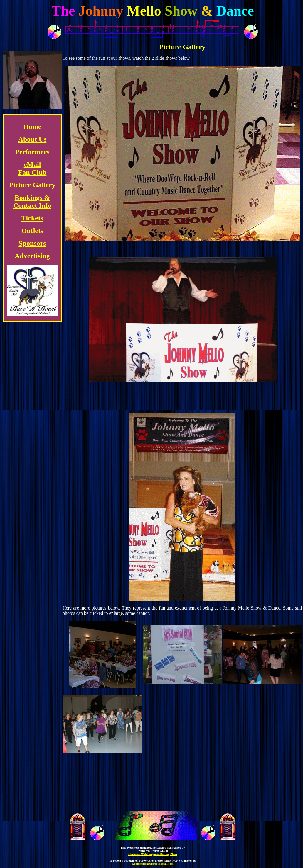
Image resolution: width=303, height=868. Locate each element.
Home (32, 127)
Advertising (32, 256)
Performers (32, 152)
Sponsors (32, 243)
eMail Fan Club (32, 168)
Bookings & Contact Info (32, 201)
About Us (32, 139)
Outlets (32, 231)
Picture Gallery (32, 185)
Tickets (32, 218)
